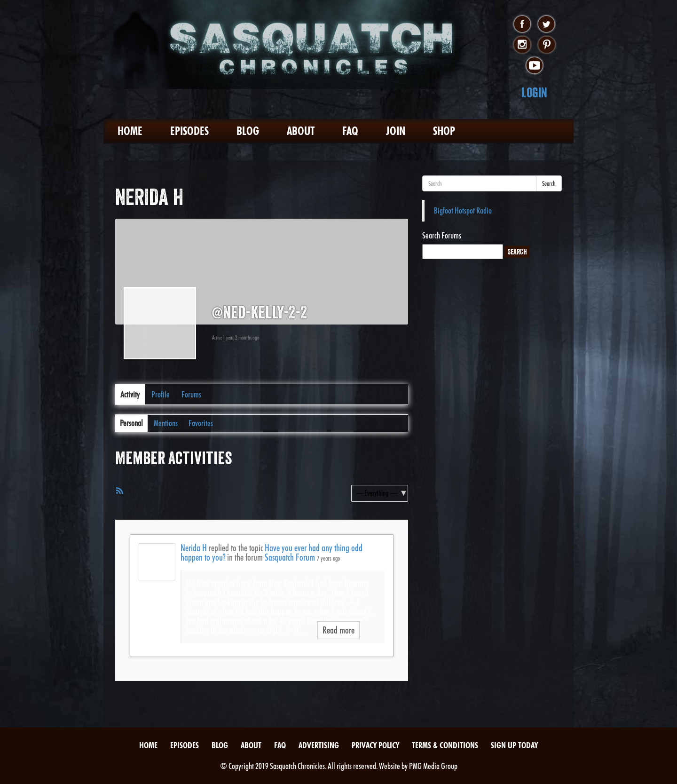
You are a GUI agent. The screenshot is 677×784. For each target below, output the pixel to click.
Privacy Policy (375, 745)
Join (396, 131)
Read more (338, 630)
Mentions (166, 423)
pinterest (547, 45)
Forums (191, 394)
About (301, 131)
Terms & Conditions (445, 745)
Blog (248, 131)
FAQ (350, 131)
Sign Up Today (514, 745)
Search (549, 183)
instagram (522, 45)
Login (534, 92)
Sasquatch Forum (290, 557)
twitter (547, 24)
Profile (161, 394)
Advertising (319, 745)
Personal (131, 423)
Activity (130, 394)
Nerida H (194, 548)
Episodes (189, 131)
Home (130, 131)
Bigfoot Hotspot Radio (463, 210)
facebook (522, 24)
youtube (534, 66)
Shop (444, 131)
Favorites (201, 423)
